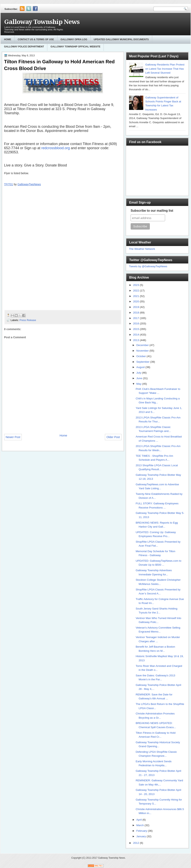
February (142, 831)
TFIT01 (9, 184)
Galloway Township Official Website (75, 47)
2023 (136, 285)
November (143, 351)
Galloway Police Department (24, 47)
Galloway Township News (42, 22)
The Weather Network (142, 249)
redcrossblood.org (56, 148)
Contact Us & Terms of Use (36, 39)
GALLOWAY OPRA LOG (74, 39)
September (143, 362)
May (139, 384)
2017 (136, 318)
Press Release (28, 320)
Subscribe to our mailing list (152, 211)
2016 (136, 323)
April (139, 820)
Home (8, 39)
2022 (136, 291)
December (143, 345)
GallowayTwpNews (29, 184)
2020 (136, 301)
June (140, 378)
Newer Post (13, 437)
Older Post (113, 437)
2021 (136, 296)
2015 (136, 329)
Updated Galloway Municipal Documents (121, 39)
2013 (136, 340)
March (141, 825)
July (139, 373)
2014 (136, 335)
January (142, 836)
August (141, 367)
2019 (136, 307)
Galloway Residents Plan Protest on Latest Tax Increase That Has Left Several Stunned (165, 69)
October (142, 356)
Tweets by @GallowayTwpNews (148, 266)
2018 (136, 313)
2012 (136, 843)
